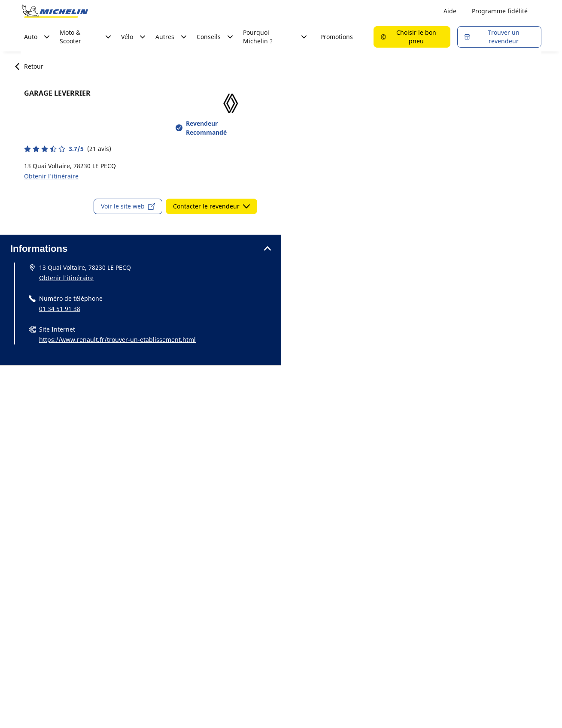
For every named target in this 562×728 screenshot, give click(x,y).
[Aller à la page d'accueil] (55, 11)
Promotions (337, 37)
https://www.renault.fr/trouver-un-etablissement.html (117, 340)
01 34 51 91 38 (60, 309)
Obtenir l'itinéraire (51, 176)
